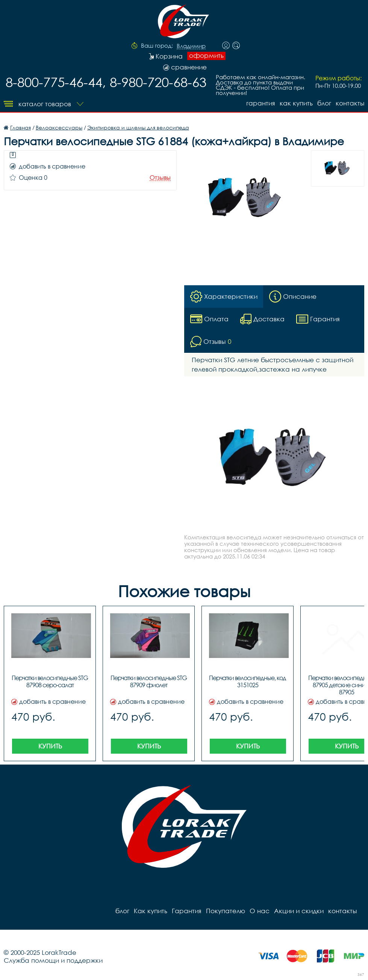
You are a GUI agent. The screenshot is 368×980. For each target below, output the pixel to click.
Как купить (296, 103)
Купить (50, 746)
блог (324, 103)
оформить (206, 56)
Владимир (191, 46)
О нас (260, 911)
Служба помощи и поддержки (53, 960)
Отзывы (160, 178)
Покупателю (226, 911)
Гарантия (261, 103)
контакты (350, 103)
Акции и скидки (299, 911)
